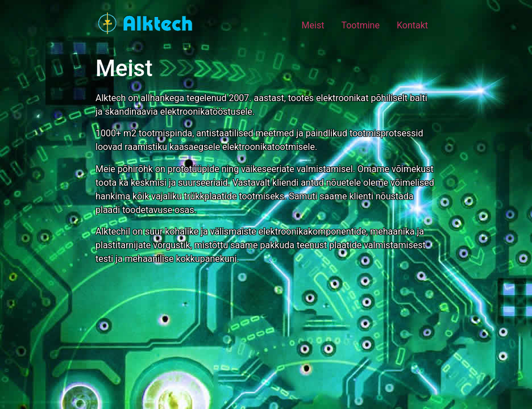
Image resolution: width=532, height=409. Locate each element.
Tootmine (360, 25)
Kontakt (412, 25)
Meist (313, 25)
